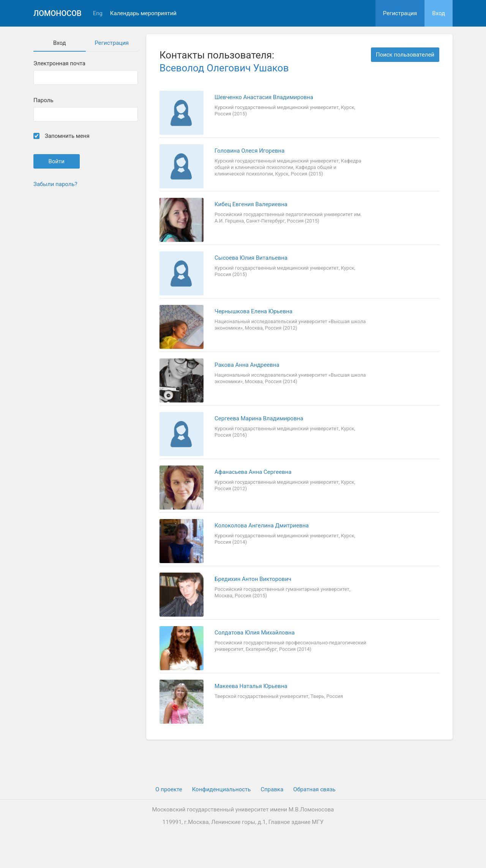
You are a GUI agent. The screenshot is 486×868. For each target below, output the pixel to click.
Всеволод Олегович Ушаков (224, 68)
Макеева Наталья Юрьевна (251, 686)
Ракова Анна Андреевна (247, 365)
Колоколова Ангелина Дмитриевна (262, 526)
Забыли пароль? (55, 184)
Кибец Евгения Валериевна (251, 204)
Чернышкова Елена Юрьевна (253, 311)
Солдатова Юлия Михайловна (255, 633)
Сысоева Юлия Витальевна (251, 258)
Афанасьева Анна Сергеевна (253, 472)
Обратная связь (314, 789)
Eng (98, 13)
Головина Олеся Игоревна (249, 151)
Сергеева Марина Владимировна (259, 418)
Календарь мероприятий (143, 13)
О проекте (169, 789)
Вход (439, 13)
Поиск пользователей (405, 55)
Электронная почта (59, 64)
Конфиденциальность (222, 789)
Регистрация (400, 13)
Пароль (43, 100)
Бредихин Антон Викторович (253, 579)
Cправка (272, 789)
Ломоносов (58, 13)
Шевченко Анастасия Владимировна (264, 97)
